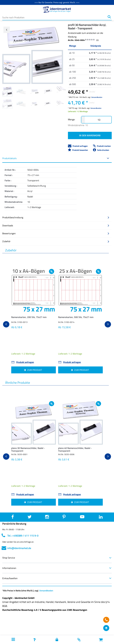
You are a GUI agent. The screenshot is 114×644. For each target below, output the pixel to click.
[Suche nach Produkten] (55, 17)
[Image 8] (48, 104)
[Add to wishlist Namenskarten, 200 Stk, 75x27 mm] (52, 271)
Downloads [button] (56, 225)
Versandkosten (97, 97)
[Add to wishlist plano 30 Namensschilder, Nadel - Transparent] (52, 404)
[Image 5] (7, 104)
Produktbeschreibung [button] (56, 217)
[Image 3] (48, 91)
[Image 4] (61, 91)
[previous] (6, 324)
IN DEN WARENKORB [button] (90, 135)
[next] (108, 324)
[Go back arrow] (7, 30)
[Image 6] (21, 104)
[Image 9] (61, 104)
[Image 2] (34, 91)
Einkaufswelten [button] (57, 578)
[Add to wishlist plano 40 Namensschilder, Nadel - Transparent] (98, 404)
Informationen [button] (57, 568)
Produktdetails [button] (56, 158)
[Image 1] (21, 91)
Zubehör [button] (56, 241)
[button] (34, 318)
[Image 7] (34, 104)
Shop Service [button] (57, 558)
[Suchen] (109, 17)
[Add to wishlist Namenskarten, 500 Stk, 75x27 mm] (98, 271)
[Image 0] (7, 91)
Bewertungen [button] (56, 233)
